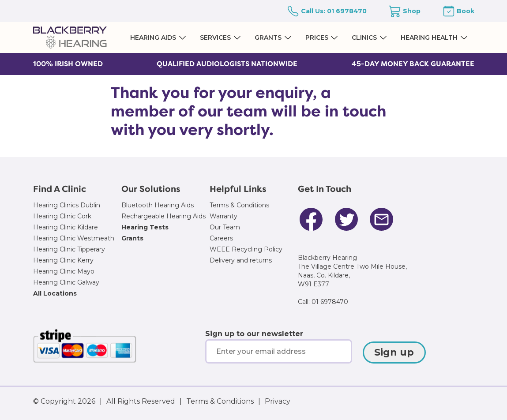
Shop (412, 11)
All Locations (55, 293)
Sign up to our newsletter (254, 334)
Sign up (394, 352)
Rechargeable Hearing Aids (163, 216)
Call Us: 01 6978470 (334, 11)
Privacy (278, 401)
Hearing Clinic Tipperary (69, 249)
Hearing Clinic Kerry (63, 260)
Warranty (223, 216)
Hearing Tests (145, 227)
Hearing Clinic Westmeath (74, 238)
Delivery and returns (241, 260)
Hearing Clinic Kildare (66, 227)
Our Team (225, 227)
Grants (132, 238)
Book (466, 11)
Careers (221, 238)
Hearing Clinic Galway (66, 282)
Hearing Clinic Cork (62, 216)
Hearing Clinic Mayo (64, 271)
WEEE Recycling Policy (246, 249)
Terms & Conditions (239, 205)
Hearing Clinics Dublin (67, 205)
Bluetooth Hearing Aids (158, 205)
